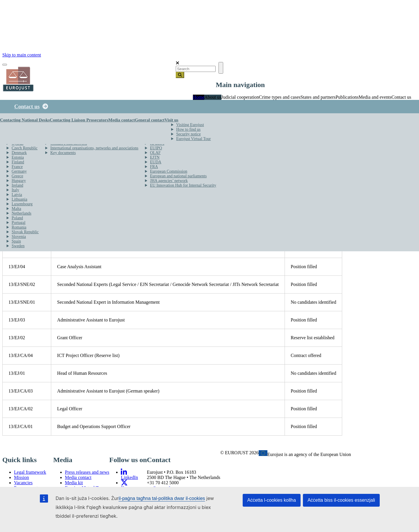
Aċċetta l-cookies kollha (272, 500)
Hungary (19, 181)
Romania (19, 227)
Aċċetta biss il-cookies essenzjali (341, 500)
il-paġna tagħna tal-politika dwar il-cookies (162, 498)
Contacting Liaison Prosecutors (79, 120)
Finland (18, 162)
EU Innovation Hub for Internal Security (183, 185)
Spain (16, 241)
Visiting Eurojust (190, 125)
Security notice (189, 134)
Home (199, 97)
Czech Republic (25, 148)
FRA (154, 167)
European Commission (169, 171)
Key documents (63, 153)
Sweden (18, 246)
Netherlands (22, 213)
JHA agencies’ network (169, 181)
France (17, 167)
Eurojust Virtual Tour (194, 139)
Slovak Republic (25, 232)
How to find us (189, 129)
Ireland (17, 185)
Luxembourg (22, 204)
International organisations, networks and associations (94, 148)
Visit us (172, 120)
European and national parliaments (179, 176)
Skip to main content (22, 55)
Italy (15, 190)
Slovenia (19, 237)
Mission (22, 477)
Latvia (17, 195)
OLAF (156, 153)
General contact (150, 120)
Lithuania (19, 199)
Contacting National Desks (25, 120)
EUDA (156, 162)
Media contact (121, 120)
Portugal (18, 223)
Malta (16, 209)
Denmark (19, 153)
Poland (17, 218)
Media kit (74, 483)
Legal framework (30, 472)
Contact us (27, 106)
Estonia (18, 157)
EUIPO (156, 148)
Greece (17, 176)
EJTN (155, 157)
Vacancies (23, 483)
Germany (19, 171)
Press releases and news (87, 472)
